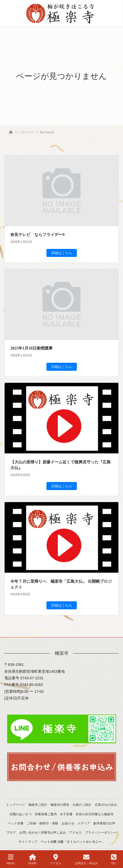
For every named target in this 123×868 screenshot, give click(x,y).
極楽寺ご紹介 (38, 805)
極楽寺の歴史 (60, 805)
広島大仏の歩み (106, 805)
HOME (33, 859)
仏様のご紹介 (82, 805)
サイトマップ (28, 842)
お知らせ (68, 823)
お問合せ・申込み (86, 859)
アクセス (75, 832)
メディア (84, 823)
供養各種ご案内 (46, 814)
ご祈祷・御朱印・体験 (42, 823)
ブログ (11, 832)
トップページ (15, 805)
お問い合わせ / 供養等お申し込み (43, 832)
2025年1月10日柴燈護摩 (31, 348)
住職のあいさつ (20, 814)
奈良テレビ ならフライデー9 (37, 235)
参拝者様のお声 (104, 823)
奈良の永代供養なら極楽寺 (95, 814)
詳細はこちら (62, 253)
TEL (114, 859)
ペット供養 (16, 823)
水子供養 (66, 814)
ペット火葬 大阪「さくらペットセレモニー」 (73, 842)
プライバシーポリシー (101, 832)
